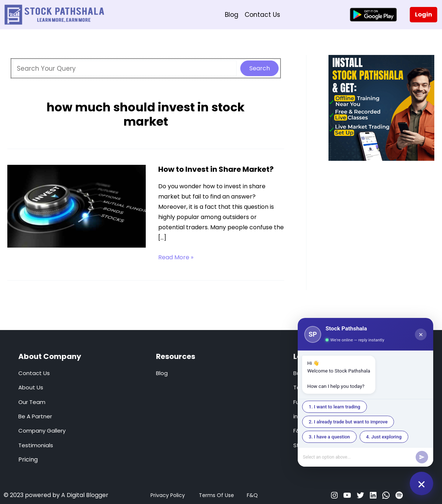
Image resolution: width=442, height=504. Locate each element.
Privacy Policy (168, 495)
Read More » (176, 257)
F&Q (252, 495)
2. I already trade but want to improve (348, 422)
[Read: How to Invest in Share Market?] (77, 206)
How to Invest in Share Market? (216, 169)
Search (260, 68)
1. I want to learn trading (335, 407)
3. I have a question (329, 437)
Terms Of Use (216, 495)
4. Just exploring (384, 437)
